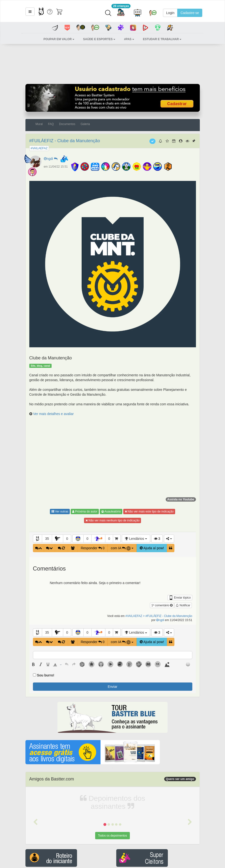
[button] (35, 742)
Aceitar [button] (181, 860)
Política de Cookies (207, 851)
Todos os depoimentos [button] (112, 755)
